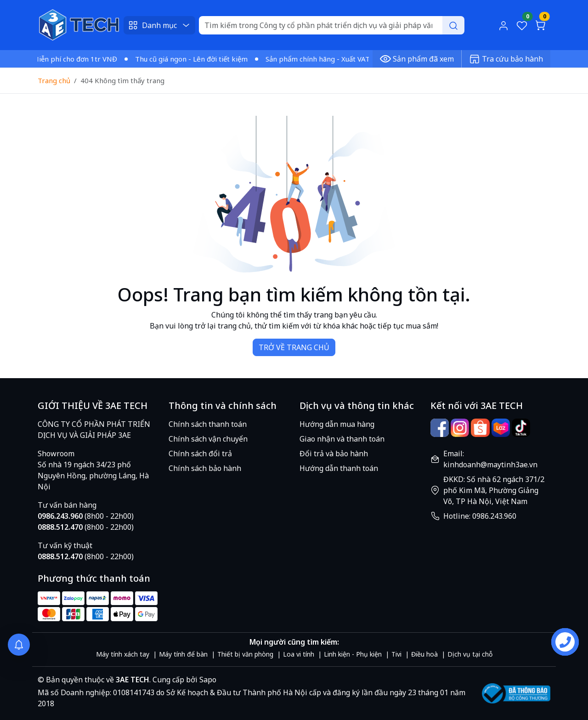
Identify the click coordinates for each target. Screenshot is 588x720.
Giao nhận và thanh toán (342, 439)
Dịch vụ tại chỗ (470, 654)
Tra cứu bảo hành (506, 59)
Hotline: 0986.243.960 (480, 516)
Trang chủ (54, 80)
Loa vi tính (299, 654)
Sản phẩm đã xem (417, 59)
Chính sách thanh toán (208, 424)
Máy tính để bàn (183, 654)
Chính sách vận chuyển (208, 439)
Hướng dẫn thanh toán (339, 468)
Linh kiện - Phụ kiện (353, 654)
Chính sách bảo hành (205, 468)
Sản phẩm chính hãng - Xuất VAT (321, 59)
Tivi (396, 654)
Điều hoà (424, 654)
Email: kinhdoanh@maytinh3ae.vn (490, 459)
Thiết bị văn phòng (245, 654)
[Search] (331, 25)
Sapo (207, 680)
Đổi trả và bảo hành (334, 454)
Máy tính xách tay (123, 654)
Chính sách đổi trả (200, 454)
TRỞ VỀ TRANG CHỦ (294, 347)
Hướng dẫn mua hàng (337, 424)
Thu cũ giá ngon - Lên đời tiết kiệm (195, 59)
